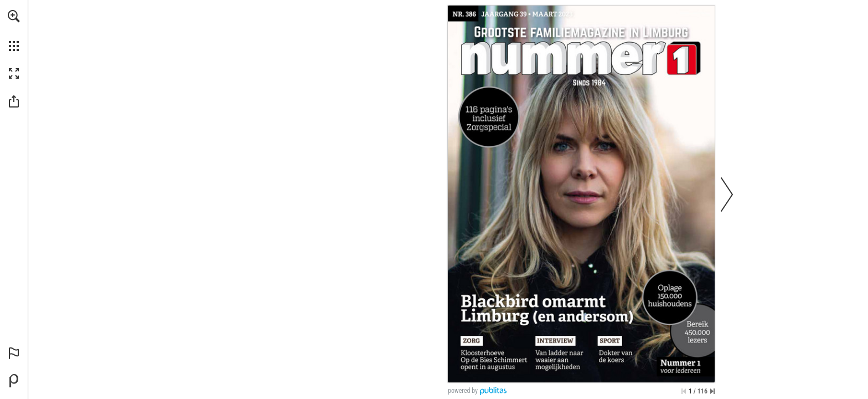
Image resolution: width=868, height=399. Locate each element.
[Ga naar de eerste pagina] (684, 391)
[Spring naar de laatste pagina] (712, 391)
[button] (14, 16)
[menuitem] (14, 30)
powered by (463, 391)
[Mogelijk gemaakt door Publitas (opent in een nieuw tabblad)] (14, 381)
